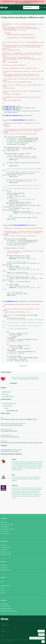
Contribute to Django (5, 547)
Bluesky (2, 588)
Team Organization (5, 527)
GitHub (2, 581)
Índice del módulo (9, 424)
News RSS (3, 593)
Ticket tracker (4, 441)
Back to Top (23, 366)
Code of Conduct (4, 531)
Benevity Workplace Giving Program (9, 611)
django (7, 408)
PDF (18, 450)
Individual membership (6, 554)
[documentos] (6, 120)
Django (4, 8)
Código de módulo (8, 406)
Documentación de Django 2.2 (9, 404)
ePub (20, 450)
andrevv (4, 636)
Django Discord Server (6, 429)
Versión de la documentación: (37, 638)
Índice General (5, 394)
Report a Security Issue (6, 552)
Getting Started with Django (7, 524)
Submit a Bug (4, 550)
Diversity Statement (5, 534)
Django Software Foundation (7, 529)
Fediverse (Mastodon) (6, 586)
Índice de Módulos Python (8, 396)
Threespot (4, 631)
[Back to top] (43, 642)
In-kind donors (5, 625)
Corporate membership (6, 606)
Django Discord (4, 568)
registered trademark (37, 640)
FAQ (2, 418)
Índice (2, 424)
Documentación (6, 12)
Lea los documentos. (14, 451)
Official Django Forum (6, 435)
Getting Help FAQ (5, 565)
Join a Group (4, 545)
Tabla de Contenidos (20, 424)
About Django (4, 522)
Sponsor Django (4, 604)
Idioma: (42, 635)
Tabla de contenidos (7, 392)
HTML (15, 450)
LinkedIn (3, 591)
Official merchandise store (7, 609)
